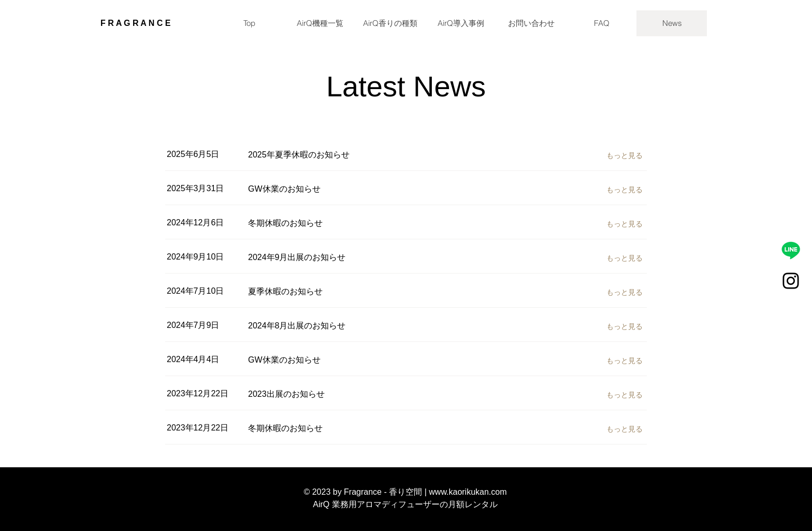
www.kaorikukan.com (468, 492)
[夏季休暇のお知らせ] (378, 292)
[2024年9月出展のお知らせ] (378, 257)
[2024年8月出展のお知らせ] (378, 326)
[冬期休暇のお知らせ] (378, 223)
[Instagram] (791, 281)
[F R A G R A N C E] (156, 23)
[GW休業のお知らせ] (378, 189)
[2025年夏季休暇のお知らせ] (378, 155)
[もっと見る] (627, 155)
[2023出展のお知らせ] (378, 394)
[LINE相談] (791, 250)
